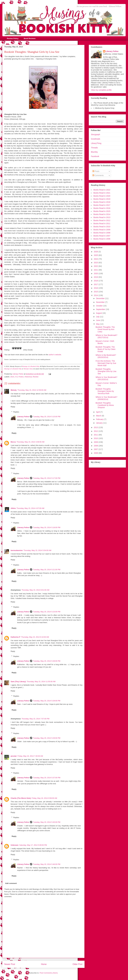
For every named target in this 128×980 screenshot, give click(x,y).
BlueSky (94, 152)
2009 (96, 442)
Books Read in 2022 (102, 190)
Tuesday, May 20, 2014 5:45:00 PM (47, 822)
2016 (96, 288)
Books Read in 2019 (102, 199)
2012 (96, 431)
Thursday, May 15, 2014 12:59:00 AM (32, 390)
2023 (96, 263)
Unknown (15, 845)
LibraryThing (96, 143)
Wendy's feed (28, 369)
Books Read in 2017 (102, 205)
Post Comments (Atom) (49, 973)
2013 (96, 427)
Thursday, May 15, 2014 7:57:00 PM (35, 719)
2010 (96, 438)
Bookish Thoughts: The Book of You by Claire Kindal (106, 349)
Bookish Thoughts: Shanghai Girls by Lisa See (106, 371)
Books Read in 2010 (102, 227)
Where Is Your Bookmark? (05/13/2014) (106, 378)
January (100, 423)
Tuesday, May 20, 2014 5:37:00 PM (47, 778)
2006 (96, 453)
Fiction (21, 377)
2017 (96, 284)
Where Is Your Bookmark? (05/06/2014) (106, 398)
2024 (96, 259)
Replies (16, 412)
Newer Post (10, 964)
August (99, 313)
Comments (98, 175)
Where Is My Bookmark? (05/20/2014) (106, 356)
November (101, 302)
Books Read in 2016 (102, 208)
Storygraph (95, 134)
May (98, 324)
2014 (12, 377)
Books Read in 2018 (102, 202)
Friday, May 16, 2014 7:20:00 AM (30, 756)
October (100, 306)
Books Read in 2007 (102, 236)
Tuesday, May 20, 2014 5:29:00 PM (47, 701)
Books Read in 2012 (102, 220)
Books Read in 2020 (102, 196)
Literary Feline (23, 417)
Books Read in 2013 (102, 217)
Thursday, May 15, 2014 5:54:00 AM (37, 550)
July (98, 317)
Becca (13, 442)
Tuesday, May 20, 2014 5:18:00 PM (47, 527)
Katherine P (15, 637)
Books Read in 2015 (102, 211)
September (101, 309)
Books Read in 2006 (102, 239)
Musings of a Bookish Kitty (31, 366)
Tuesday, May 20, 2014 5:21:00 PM (47, 570)
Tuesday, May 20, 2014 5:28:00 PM (47, 661)
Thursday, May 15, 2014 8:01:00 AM (35, 590)
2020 (96, 273)
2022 (96, 266)
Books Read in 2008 (102, 233)
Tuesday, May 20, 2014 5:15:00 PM (47, 417)
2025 (96, 255)
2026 (96, 252)
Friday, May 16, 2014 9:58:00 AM (44, 798)
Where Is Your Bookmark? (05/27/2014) (106, 336)
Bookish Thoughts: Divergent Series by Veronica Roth (105, 391)
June (98, 320)
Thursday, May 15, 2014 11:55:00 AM (41, 682)
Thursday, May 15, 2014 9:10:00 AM (35, 637)
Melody (14, 390)
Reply (13, 407)
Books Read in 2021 (102, 193)
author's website (55, 355)
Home (44, 964)
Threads (94, 148)
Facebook (95, 156)
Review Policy (13, 38)
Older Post (77, 964)
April (98, 412)
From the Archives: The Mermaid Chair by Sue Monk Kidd (106, 363)
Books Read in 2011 (102, 224)
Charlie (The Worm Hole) (21, 798)
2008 (96, 446)
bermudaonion (17, 550)
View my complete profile (101, 90)
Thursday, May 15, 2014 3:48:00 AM (30, 442)
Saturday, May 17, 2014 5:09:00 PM (33, 845)
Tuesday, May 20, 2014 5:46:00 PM (47, 864)
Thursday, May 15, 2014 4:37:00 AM (30, 508)
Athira (13, 508)
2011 (96, 435)
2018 (96, 281)
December (101, 298)
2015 (96, 292)
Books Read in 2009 (102, 230)
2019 (96, 277)
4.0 (16, 377)
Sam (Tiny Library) (18, 682)
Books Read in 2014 (102, 214)
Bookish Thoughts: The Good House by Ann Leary (105, 329)
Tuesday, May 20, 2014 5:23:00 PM (47, 612)
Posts (96, 171)
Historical (28, 377)
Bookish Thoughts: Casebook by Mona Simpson (105, 405)
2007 (96, 449)
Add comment (11, 883)
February (100, 419)
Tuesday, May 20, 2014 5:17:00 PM (47, 478)
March (99, 416)
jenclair (14, 756)
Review (36, 377)
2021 (96, 270)
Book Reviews (30, 38)
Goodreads (96, 139)
